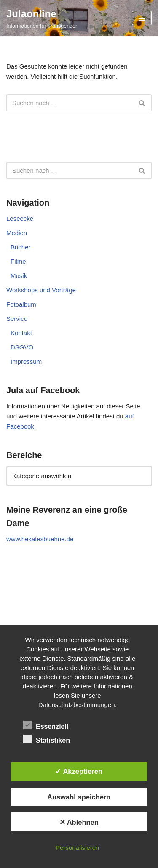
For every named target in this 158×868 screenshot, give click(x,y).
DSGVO (22, 347)
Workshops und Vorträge (41, 290)
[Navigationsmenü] (142, 18)
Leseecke (20, 218)
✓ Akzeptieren (79, 771)
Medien (17, 233)
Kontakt (21, 333)
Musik (19, 276)
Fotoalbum (21, 304)
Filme (18, 261)
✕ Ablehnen (79, 822)
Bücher (21, 247)
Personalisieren (77, 848)
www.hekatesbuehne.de (40, 539)
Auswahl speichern (79, 797)
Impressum (26, 361)
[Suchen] (70, 103)
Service (17, 319)
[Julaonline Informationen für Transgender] (42, 18)
